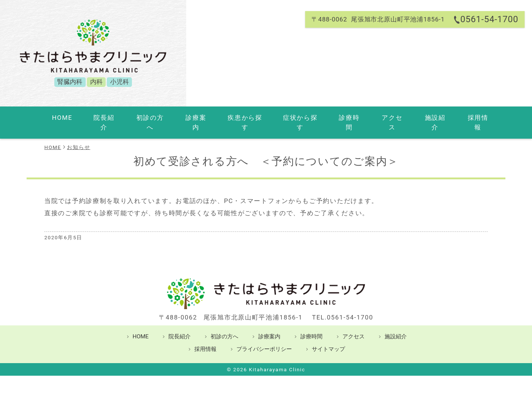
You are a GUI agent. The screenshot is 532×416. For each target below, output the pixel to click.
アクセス (380, 117)
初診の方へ (148, 117)
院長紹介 (105, 117)
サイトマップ (328, 339)
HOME (69, 117)
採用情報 (459, 117)
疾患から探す (239, 117)
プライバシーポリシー (264, 339)
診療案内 (192, 117)
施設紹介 (419, 117)
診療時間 (340, 117)
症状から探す (293, 117)
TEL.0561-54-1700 (343, 307)
